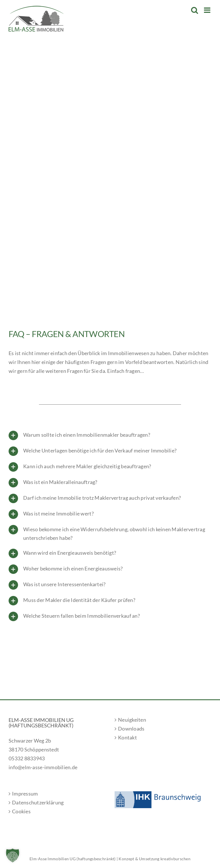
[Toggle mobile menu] (208, 10)
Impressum (25, 794)
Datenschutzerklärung (38, 802)
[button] (13, 855)
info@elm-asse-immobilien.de (43, 767)
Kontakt (127, 737)
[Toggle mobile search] (195, 10)
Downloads (131, 729)
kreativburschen (175, 859)
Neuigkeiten (132, 720)
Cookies (21, 811)
